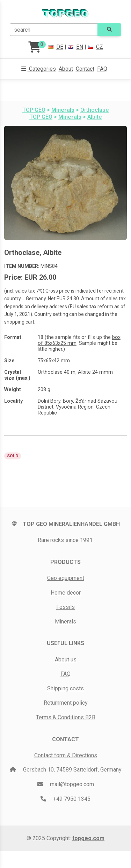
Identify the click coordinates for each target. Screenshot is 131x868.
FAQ (102, 69)
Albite (94, 117)
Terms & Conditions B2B (66, 717)
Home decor (66, 593)
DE (56, 47)
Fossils (65, 607)
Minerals (65, 622)
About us (66, 660)
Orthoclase (94, 110)
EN (75, 47)
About (66, 69)
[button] (39, 69)
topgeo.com (88, 838)
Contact (85, 69)
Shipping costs (65, 688)
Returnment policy (66, 703)
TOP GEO (34, 110)
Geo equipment (66, 578)
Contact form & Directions (66, 755)
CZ (95, 47)
